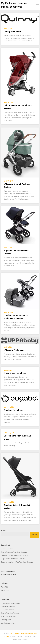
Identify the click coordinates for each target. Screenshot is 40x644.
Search (3, 531)
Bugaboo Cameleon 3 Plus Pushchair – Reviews (17, 562)
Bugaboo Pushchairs (13, 410)
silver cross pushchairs (9, 616)
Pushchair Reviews (7, 610)
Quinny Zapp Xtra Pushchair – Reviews (14, 552)
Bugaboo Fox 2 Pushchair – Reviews (13, 559)
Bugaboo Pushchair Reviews (11, 603)
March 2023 (5, 590)
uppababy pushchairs (8, 623)
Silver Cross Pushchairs (15, 373)
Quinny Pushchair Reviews (10, 613)
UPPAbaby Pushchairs (14, 350)
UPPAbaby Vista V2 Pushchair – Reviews (15, 555)
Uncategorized (6, 620)
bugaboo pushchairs (8, 607)
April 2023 (4, 587)
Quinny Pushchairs (12, 32)
